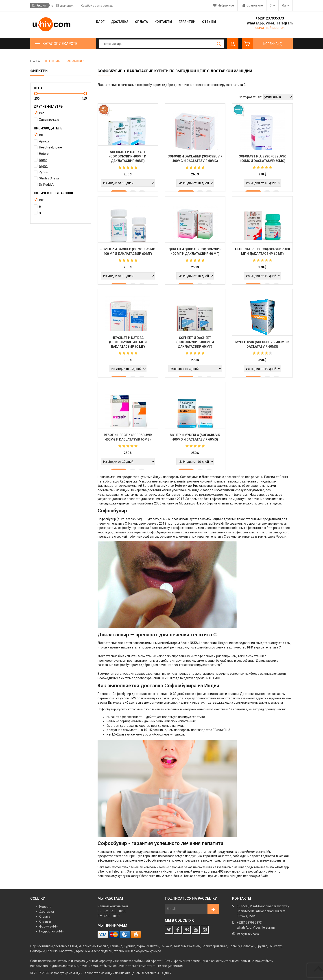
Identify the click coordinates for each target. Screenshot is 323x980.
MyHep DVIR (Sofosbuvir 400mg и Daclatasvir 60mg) (262, 346)
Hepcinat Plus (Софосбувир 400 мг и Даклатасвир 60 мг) (262, 253)
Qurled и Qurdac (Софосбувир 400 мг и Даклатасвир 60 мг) (195, 253)
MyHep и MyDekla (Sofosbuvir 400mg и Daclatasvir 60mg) (195, 439)
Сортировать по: (250, 97)
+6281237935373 (270, 18)
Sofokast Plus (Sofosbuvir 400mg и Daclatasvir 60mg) (262, 160)
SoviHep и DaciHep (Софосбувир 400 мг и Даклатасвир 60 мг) (128, 253)
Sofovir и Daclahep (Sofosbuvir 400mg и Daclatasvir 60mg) (195, 160)
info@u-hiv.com (248, 934)
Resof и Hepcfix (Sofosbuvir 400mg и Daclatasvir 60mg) (128, 439)
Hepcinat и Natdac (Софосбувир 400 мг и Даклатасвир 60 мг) (128, 344)
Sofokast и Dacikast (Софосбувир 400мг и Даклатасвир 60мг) (128, 158)
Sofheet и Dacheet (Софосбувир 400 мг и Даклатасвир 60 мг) (195, 344)
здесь (277, 503)
